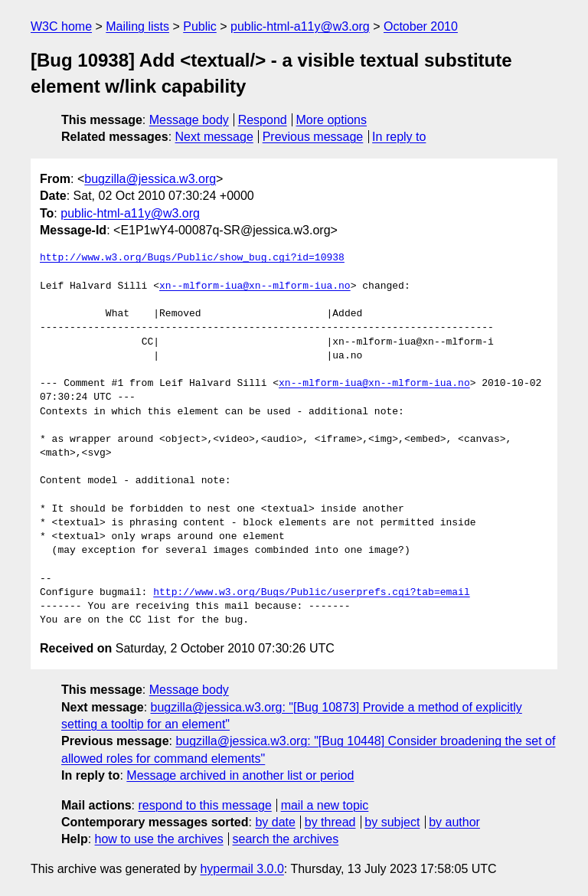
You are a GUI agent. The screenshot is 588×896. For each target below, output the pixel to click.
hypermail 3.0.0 (242, 869)
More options (332, 120)
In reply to (399, 137)
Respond (263, 120)
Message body (189, 120)
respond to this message (204, 805)
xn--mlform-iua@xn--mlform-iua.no (255, 286)
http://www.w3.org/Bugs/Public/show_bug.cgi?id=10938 (192, 258)
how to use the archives (159, 839)
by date (275, 822)
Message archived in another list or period (240, 775)
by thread (330, 822)
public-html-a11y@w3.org (300, 26)
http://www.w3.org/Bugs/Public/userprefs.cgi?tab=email (311, 593)
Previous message (313, 137)
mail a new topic (325, 805)
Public (200, 26)
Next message (214, 137)
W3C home (61, 26)
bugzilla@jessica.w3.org (150, 179)
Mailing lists (137, 26)
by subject (392, 822)
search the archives (286, 839)
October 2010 (421, 26)
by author (454, 822)
